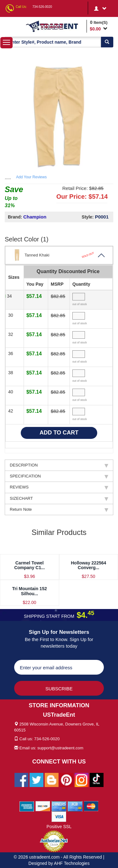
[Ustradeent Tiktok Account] (97, 779)
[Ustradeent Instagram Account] (81, 779)
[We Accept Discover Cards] (43, 806)
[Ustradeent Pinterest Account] (66, 779)
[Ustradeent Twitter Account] (37, 779)
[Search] (107, 42)
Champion (35, 217)
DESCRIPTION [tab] (59, 465)
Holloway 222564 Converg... (88, 565)
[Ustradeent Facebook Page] (21, 779)
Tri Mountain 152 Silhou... (30, 591)
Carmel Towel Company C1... (29, 565)
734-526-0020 (42, 7)
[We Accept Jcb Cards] (75, 806)
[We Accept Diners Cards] (59, 806)
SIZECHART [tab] (59, 499)
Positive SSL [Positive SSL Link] (59, 827)
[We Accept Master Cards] (91, 806)
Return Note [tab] (59, 509)
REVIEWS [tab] (59, 487)
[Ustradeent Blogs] (52, 779)
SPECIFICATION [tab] (59, 476)
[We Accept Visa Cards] (59, 816)
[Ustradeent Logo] (55, 26)
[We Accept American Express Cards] (27, 806)
